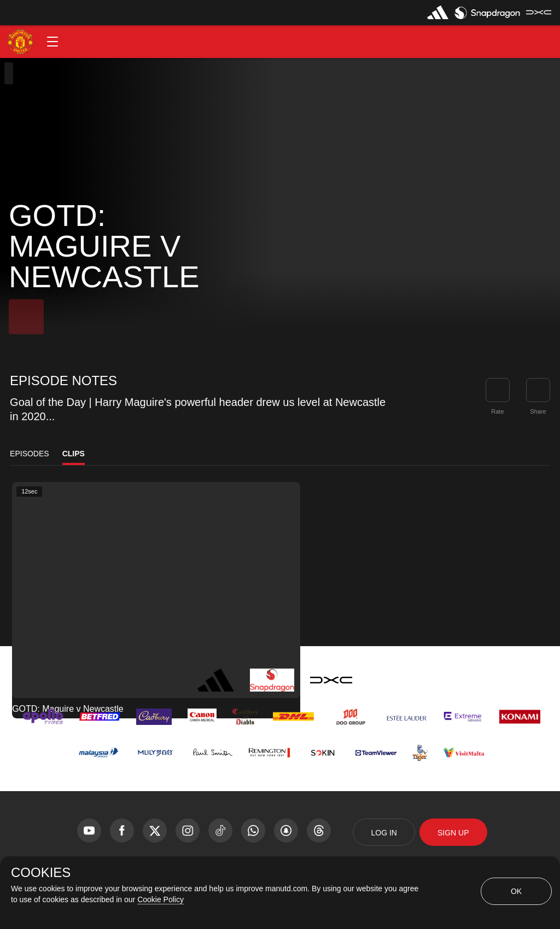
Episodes (30, 454)
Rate (497, 411)
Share (538, 411)
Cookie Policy (161, 899)
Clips (74, 454)
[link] (538, 390)
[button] (52, 42)
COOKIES (41, 873)
